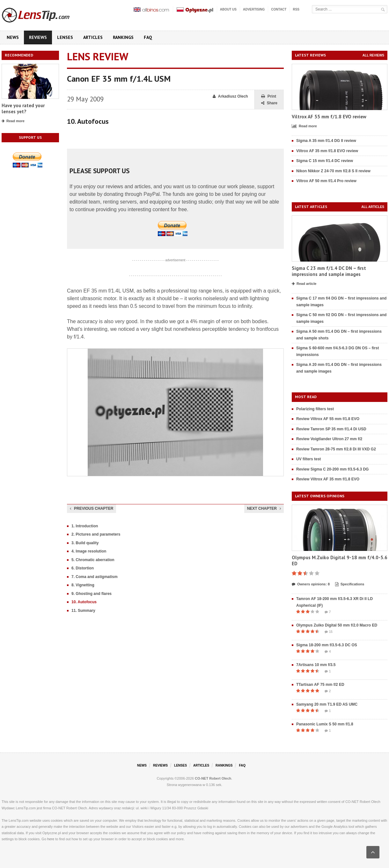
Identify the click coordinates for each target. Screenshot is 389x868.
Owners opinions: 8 (311, 584)
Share (269, 103)
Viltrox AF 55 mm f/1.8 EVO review (329, 117)
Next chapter (264, 508)
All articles (373, 207)
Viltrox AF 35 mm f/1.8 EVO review (327, 151)
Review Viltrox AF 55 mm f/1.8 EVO (328, 419)
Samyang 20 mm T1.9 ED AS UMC (327, 704)
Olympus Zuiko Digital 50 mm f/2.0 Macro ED (337, 625)
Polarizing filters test (315, 409)
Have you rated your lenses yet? (23, 109)
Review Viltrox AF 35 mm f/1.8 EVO (328, 479)
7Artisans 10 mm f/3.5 (316, 665)
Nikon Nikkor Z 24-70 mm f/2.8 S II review (333, 171)
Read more (13, 121)
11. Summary (83, 611)
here (51, 839)
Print (269, 96)
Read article (304, 284)
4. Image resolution (89, 551)
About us (228, 9)
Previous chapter (92, 508)
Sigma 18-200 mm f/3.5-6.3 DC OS (327, 645)
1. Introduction (85, 526)
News (13, 37)
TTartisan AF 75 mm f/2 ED (320, 685)
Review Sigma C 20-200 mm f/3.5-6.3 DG (332, 469)
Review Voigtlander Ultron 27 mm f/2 (329, 439)
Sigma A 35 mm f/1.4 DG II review (326, 141)
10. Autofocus (84, 602)
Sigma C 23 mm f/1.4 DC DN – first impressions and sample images (329, 271)
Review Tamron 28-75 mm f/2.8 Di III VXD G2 (336, 449)
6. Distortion (83, 568)
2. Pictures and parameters (96, 534)
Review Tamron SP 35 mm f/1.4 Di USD (331, 429)
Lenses (65, 37)
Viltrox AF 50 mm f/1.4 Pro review (326, 181)
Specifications (350, 584)
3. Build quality (85, 543)
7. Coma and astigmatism (95, 577)
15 (329, 632)
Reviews (38, 37)
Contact (279, 9)
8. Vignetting (83, 585)
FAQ (148, 37)
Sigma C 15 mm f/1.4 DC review (325, 161)
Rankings (123, 37)
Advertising (254, 9)
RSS (296, 9)
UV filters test (308, 459)
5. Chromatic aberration (93, 560)
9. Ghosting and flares (92, 594)
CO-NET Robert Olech (213, 778)
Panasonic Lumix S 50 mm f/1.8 (325, 724)
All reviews (373, 55)
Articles (93, 37)
